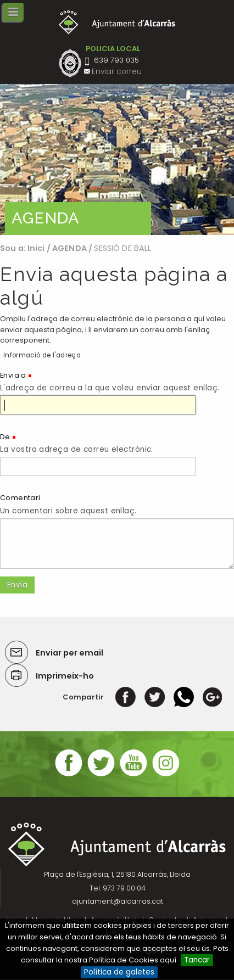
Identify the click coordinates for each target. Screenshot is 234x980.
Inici (36, 248)
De (5, 437)
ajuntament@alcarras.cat (118, 901)
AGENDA (69, 248)
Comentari (20, 498)
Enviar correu (117, 72)
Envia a (13, 375)
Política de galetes (119, 972)
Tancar (197, 960)
